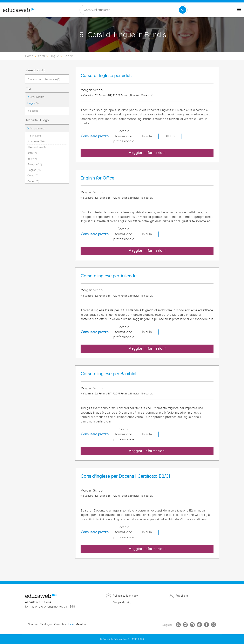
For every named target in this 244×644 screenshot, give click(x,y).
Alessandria (36, 147)
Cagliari (34, 170)
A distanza (36, 142)
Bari (32, 159)
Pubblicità (182, 596)
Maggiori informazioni (147, 153)
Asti (32, 153)
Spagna (33, 624)
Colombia (60, 624)
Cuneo (33, 181)
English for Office (97, 178)
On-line (34, 136)
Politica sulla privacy (125, 596)
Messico (81, 624)
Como (33, 176)
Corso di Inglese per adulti (107, 76)
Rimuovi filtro (36, 97)
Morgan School (92, 90)
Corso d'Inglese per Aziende (109, 276)
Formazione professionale (44, 79)
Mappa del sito (122, 603)
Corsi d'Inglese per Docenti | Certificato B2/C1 (125, 476)
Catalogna (46, 624)
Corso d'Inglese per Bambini (108, 374)
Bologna (35, 164)
